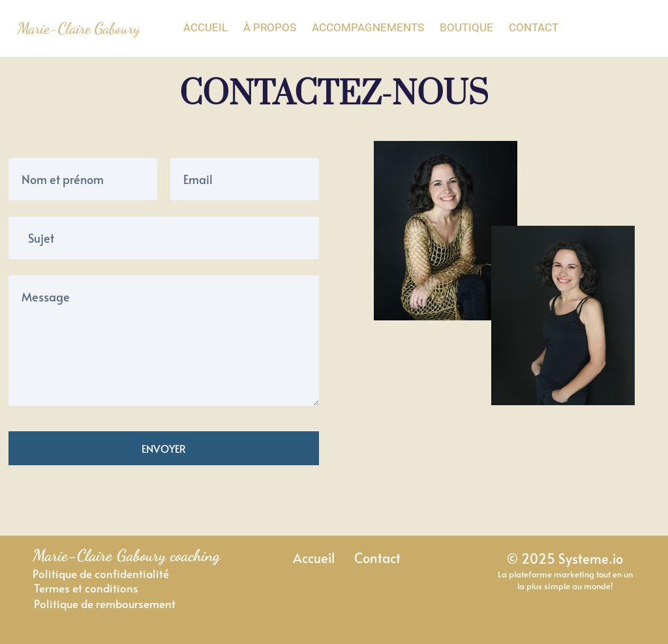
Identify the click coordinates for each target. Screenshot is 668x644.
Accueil (314, 558)
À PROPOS (270, 27)
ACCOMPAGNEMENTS (368, 27)
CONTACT (534, 27)
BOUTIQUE (466, 27)
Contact (377, 558)
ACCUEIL (205, 27)
